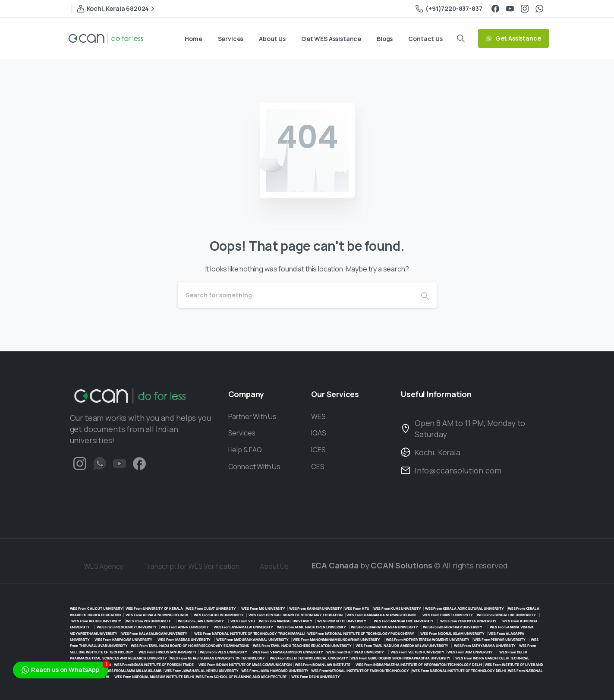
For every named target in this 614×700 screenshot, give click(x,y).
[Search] (296, 295)
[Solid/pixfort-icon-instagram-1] (80, 465)
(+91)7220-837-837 (449, 8)
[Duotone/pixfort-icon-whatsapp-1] (100, 470)
